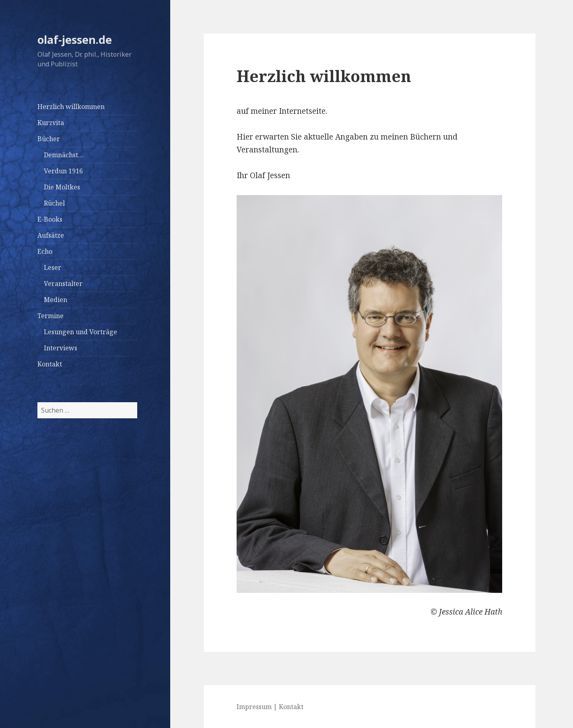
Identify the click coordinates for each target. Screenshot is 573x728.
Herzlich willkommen (71, 107)
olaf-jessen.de (75, 40)
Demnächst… (64, 155)
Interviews (61, 348)
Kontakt (50, 364)
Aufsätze (51, 235)
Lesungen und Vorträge (80, 332)
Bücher (49, 139)
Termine (50, 316)
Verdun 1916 (63, 171)
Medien (56, 300)
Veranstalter (63, 284)
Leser (53, 267)
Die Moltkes (62, 187)
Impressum (254, 707)
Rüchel (54, 203)
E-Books (50, 219)
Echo (45, 251)
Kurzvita (51, 123)
